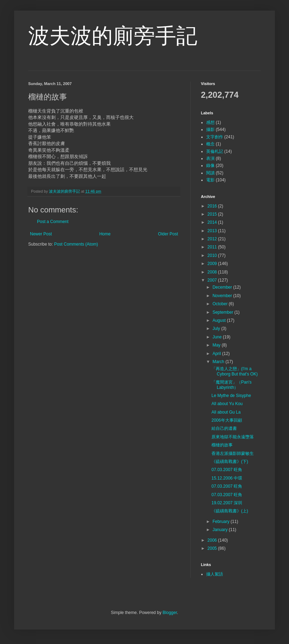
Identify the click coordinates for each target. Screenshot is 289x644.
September (223, 312)
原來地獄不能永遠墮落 (233, 437)
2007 (213, 280)
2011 (213, 247)
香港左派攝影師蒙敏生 (233, 453)
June (218, 337)
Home (105, 234)
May (217, 345)
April (217, 354)
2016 (213, 206)
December (223, 287)
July (217, 329)
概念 (210, 144)
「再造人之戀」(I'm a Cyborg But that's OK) (235, 371)
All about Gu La (226, 412)
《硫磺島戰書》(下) (230, 462)
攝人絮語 (215, 574)
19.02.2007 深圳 (227, 503)
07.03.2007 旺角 (227, 470)
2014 (213, 222)
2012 (213, 239)
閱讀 (210, 173)
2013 (213, 231)
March (219, 362)
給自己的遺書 (224, 428)
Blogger (170, 613)
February (222, 522)
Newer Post (41, 234)
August (220, 320)
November (223, 296)
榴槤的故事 (222, 445)
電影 (210, 180)
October (221, 304)
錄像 (210, 165)
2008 (213, 272)
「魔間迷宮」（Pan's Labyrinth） (232, 385)
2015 (213, 214)
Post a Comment (53, 222)
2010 (213, 255)
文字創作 (215, 137)
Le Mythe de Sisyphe (231, 396)
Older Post (168, 234)
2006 (213, 540)
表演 (210, 158)
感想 (210, 122)
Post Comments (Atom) (76, 244)
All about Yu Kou (227, 404)
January (221, 530)
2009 (213, 264)
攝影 (210, 130)
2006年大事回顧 (227, 420)
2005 (213, 548)
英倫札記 (215, 151)
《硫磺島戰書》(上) (230, 511)
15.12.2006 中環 (227, 478)
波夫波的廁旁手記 (113, 36)
